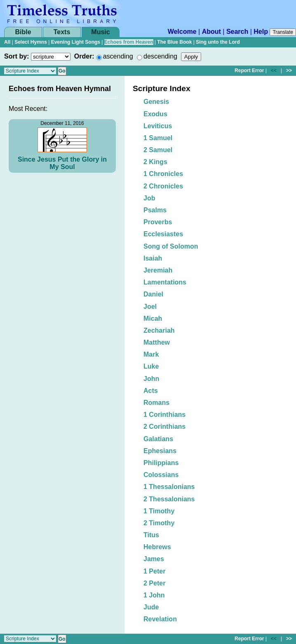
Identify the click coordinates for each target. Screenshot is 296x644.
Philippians (161, 463)
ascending (118, 56)
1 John (154, 595)
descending (160, 56)
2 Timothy (159, 523)
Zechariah (159, 330)
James (154, 559)
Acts (151, 391)
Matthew (157, 342)
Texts (62, 32)
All (7, 42)
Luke (151, 366)
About (211, 32)
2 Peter (154, 583)
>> (289, 71)
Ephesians (160, 451)
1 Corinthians (164, 415)
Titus (151, 535)
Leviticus (158, 126)
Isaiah (153, 258)
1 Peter (154, 571)
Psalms (155, 210)
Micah (153, 318)
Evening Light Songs (76, 42)
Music (100, 32)
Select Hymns (31, 42)
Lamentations (165, 282)
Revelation (160, 619)
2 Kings (155, 162)
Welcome (182, 32)
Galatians (158, 439)
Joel (150, 307)
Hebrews (157, 547)
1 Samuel (158, 138)
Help (261, 32)
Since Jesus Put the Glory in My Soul (62, 163)
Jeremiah (158, 270)
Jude (151, 607)
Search (237, 32)
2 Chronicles (163, 186)
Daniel (153, 294)
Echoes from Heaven (129, 42)
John (151, 379)
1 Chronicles (163, 174)
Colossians (161, 475)
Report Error (249, 71)
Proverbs (158, 222)
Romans (156, 403)
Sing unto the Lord (218, 42)
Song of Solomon (171, 246)
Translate (283, 32)
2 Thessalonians (169, 499)
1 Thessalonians (169, 487)
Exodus (155, 114)
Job (149, 198)
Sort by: (16, 56)
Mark (151, 354)
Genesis (156, 102)
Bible (23, 32)
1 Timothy (159, 511)
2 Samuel (158, 150)
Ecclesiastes (163, 234)
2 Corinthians (164, 427)
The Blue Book (174, 42)
